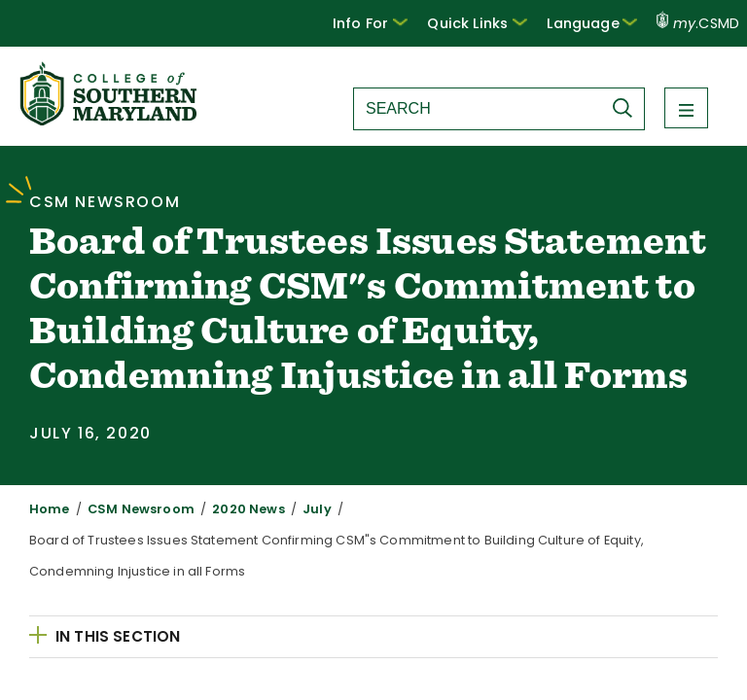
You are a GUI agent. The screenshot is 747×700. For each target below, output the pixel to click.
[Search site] (478, 109)
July (286, 509)
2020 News (225, 509)
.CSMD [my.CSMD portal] (698, 23)
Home (47, 509)
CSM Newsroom (129, 509)
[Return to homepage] (110, 120)
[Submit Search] (627, 108)
